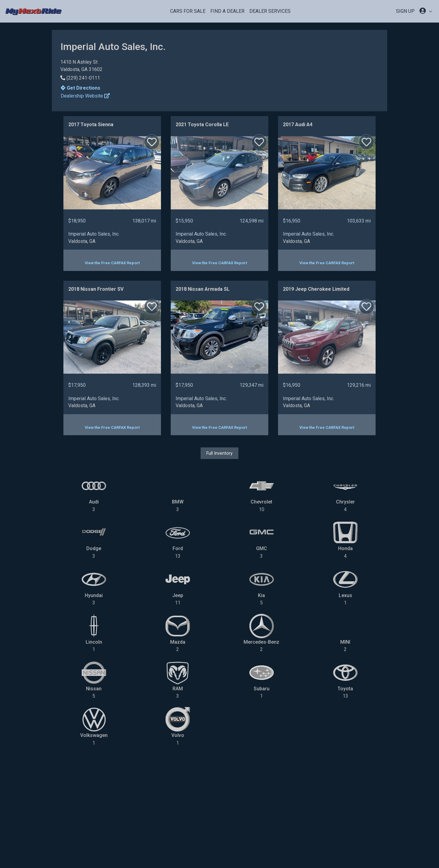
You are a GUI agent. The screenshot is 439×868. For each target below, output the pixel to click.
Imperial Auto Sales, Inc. (94, 234)
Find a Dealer (227, 11)
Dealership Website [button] (85, 96)
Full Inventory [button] (220, 453)
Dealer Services (270, 11)
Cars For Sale (188, 11)
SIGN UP (405, 11)
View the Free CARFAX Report (112, 263)
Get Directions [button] (80, 88)
